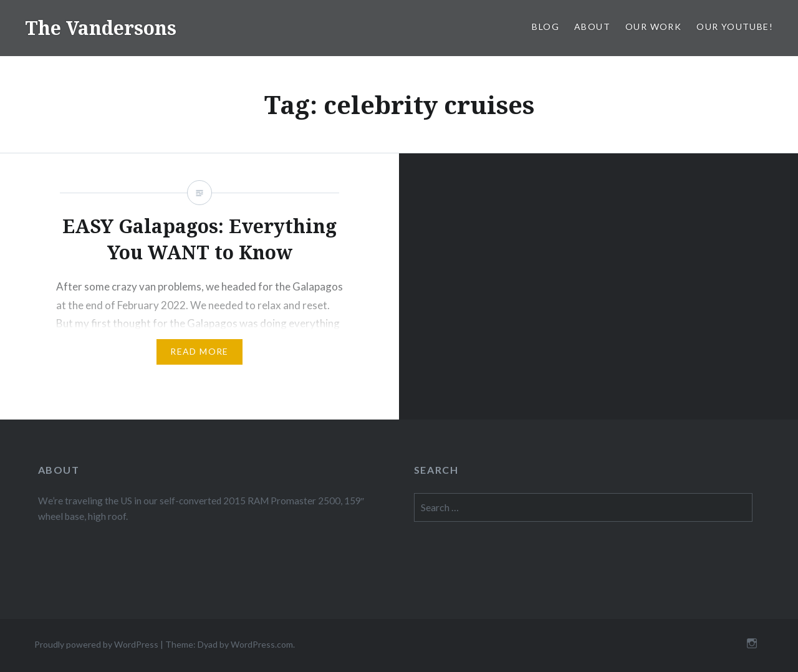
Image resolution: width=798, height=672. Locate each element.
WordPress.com (262, 644)
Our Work (653, 26)
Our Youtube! (735, 26)
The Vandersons (101, 28)
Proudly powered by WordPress (96, 644)
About (592, 26)
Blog (546, 26)
